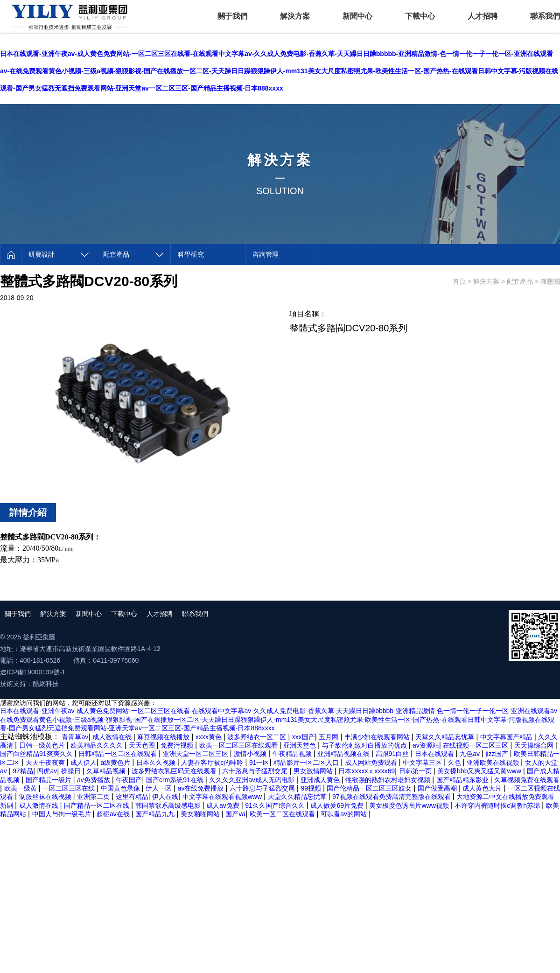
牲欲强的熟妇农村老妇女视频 (389, 780)
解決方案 (295, 16)
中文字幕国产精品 (507, 737)
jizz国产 (497, 754)
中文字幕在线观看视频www (223, 797)
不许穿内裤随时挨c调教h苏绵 (498, 805)
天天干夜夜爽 (46, 763)
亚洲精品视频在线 (344, 754)
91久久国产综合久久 (276, 805)
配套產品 (116, 254)
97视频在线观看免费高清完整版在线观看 (392, 797)
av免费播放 (94, 780)
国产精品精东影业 (463, 780)
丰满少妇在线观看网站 (378, 737)
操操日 (72, 771)
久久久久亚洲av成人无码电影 (253, 780)
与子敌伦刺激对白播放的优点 (365, 745)
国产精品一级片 (49, 780)
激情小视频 (251, 754)
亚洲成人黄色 (321, 780)
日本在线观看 (435, 754)
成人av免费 (224, 805)
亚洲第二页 (94, 797)
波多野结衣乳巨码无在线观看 (175, 771)
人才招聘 (483, 16)
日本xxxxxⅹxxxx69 (367, 771)
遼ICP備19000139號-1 (33, 672)
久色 (455, 763)
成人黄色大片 (483, 788)
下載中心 (420, 16)
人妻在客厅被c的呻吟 (213, 763)
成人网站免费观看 (372, 763)
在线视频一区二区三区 (476, 745)
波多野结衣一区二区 (258, 737)
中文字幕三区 (423, 763)
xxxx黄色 (210, 737)
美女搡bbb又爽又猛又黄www (480, 771)
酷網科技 (46, 684)
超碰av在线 (114, 814)
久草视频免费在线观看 (527, 780)
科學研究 (191, 254)
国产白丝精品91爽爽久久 (37, 754)
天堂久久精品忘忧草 (446, 737)
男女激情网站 (314, 771)
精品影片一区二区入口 (307, 763)
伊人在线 (165, 797)
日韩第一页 (416, 771)
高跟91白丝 (393, 754)
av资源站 (426, 745)
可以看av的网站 (345, 814)
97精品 (23, 771)
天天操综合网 (535, 745)
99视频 (311, 788)
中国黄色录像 (121, 788)
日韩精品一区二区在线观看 (119, 754)
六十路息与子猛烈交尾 (256, 771)
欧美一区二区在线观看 (283, 814)
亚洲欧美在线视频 (494, 763)
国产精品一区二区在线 (98, 805)
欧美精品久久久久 (98, 745)
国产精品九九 (156, 814)
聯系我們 (545, 16)
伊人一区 (160, 788)
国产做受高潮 (438, 788)
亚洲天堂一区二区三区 (196, 754)
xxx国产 (304, 737)
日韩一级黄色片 (43, 745)
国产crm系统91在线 (176, 780)
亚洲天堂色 (301, 745)
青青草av (75, 737)
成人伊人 (84, 763)
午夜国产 (129, 780)
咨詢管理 (266, 254)
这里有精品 (132, 797)
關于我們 (232, 16)
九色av (471, 754)
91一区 (259, 763)
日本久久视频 (157, 763)
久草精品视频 (107, 771)
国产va (235, 814)
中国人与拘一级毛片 (63, 814)
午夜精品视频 (293, 754)
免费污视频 (178, 745)
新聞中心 (357, 16)
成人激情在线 (113, 737)
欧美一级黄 (21, 788)
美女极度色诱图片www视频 (410, 805)
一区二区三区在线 (70, 788)
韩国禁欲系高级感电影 (169, 805)
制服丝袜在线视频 (46, 797)
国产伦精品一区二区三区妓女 (370, 788)
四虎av (47, 771)
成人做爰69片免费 (338, 805)
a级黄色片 (117, 763)
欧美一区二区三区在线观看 (239, 745)
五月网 (329, 737)
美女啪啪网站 (201, 814)
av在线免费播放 (202, 788)
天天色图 (143, 745)
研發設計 (42, 254)
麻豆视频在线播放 (164, 737)
